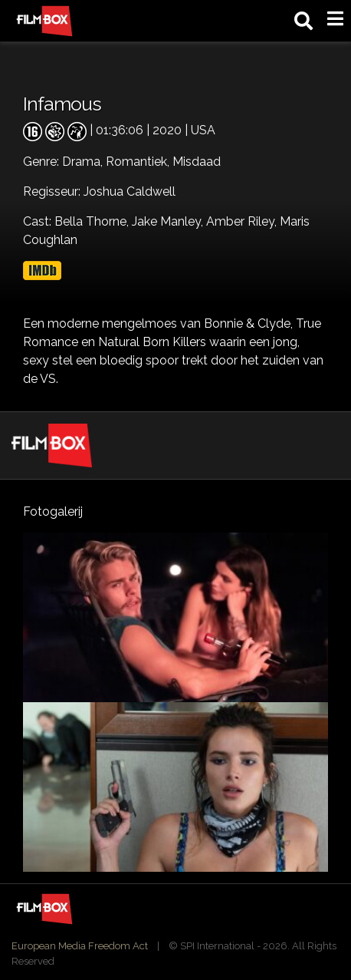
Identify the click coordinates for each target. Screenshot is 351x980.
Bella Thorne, (93, 221)
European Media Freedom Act (80, 946)
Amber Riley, (243, 221)
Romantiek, (139, 162)
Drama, (84, 162)
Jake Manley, (169, 221)
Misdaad (197, 162)
